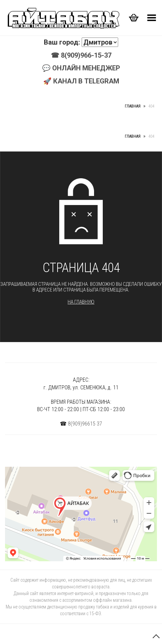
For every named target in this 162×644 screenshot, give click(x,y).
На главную (81, 302)
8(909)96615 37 (85, 424)
